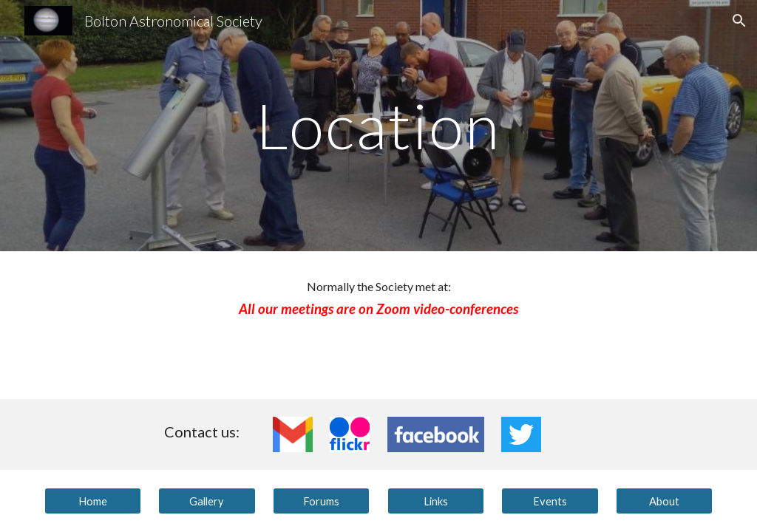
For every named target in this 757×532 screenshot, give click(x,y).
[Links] (436, 501)
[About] (664, 501)
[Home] (93, 501)
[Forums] (321, 501)
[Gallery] (207, 501)
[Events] (550, 501)
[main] (378, 125)
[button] (739, 21)
